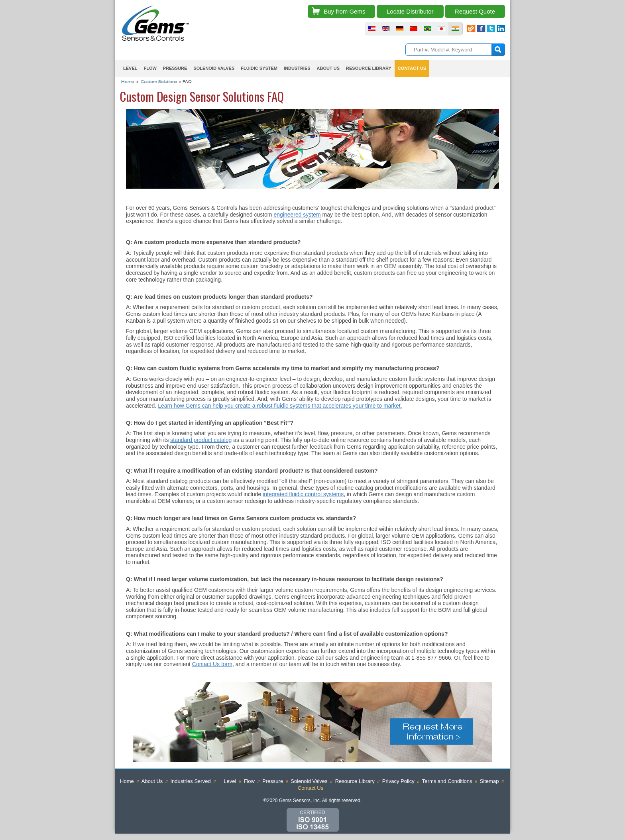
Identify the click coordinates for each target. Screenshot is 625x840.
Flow (150, 68)
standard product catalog (201, 440)
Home (128, 82)
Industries (297, 68)
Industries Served (190, 781)
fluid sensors (372, 29)
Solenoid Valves (214, 68)
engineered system (297, 215)
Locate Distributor (410, 11)
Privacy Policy (398, 781)
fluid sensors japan (441, 29)
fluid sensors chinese (414, 29)
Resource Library (369, 68)
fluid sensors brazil (427, 29)
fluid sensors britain (386, 29)
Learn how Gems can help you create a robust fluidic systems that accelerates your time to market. (280, 406)
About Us (328, 68)
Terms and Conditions (447, 781)
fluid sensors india (455, 29)
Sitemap (489, 781)
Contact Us (412, 68)
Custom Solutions (159, 82)
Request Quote (475, 11)
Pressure (175, 68)
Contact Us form (212, 664)
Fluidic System (259, 68)
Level (130, 68)
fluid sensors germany (400, 29)
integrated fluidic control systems (303, 494)
